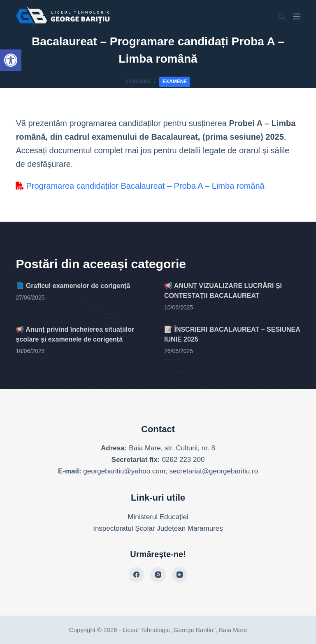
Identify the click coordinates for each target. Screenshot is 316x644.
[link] (11, 60)
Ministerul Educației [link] (158, 517)
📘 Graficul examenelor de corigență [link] (73, 286)
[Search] (282, 17)
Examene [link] (175, 82)
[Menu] (297, 16)
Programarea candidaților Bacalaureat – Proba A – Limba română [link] (140, 186)
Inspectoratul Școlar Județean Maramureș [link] (158, 528)
